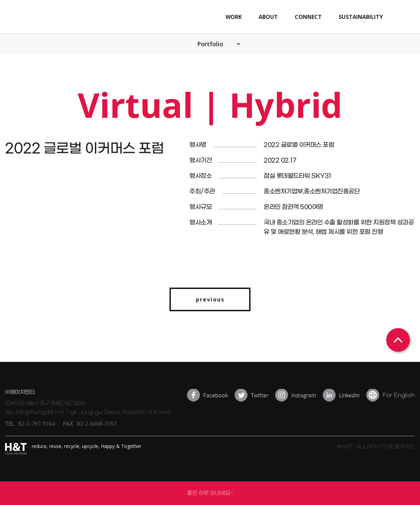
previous (210, 299)
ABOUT (268, 17)
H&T (60, 17)
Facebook (216, 395)
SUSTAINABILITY (361, 17)
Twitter (260, 395)
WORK (234, 17)
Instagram (304, 395)
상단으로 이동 (398, 340)
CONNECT (308, 17)
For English (399, 395)
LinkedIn (349, 395)
